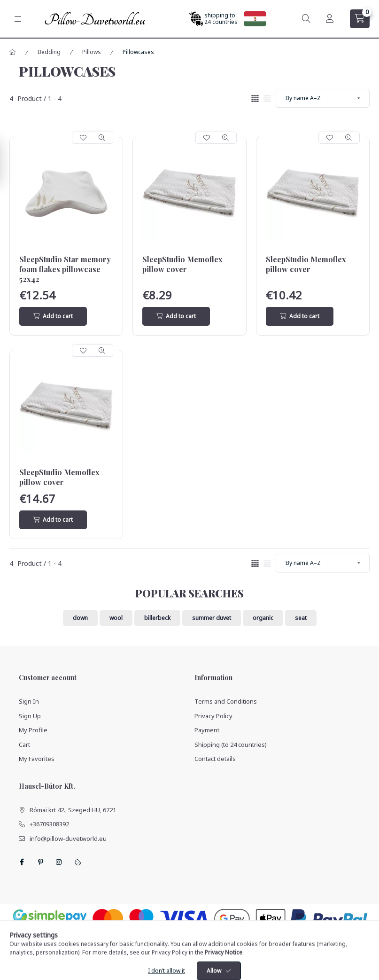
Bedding (49, 52)
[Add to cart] (53, 316)
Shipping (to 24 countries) (231, 745)
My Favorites (37, 759)
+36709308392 (49, 824)
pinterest (40, 862)
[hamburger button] (18, 19)
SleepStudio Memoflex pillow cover (182, 264)
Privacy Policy (213, 716)
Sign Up (30, 716)
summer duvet (212, 618)
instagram (59, 862)
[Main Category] (13, 52)
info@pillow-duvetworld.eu (68, 839)
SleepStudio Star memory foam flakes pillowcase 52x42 (65, 269)
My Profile (33, 730)
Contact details (215, 759)
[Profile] (330, 19)
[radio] (267, 98)
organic (263, 618)
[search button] (306, 19)
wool (116, 618)
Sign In (29, 701)
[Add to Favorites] (83, 138)
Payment (207, 730)
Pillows (92, 52)
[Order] (323, 98)
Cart (24, 745)
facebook (22, 862)
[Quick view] (102, 138)
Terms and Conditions (226, 701)
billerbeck (157, 618)
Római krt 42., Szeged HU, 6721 (73, 810)
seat (301, 618)
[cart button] (360, 19)
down (80, 618)
